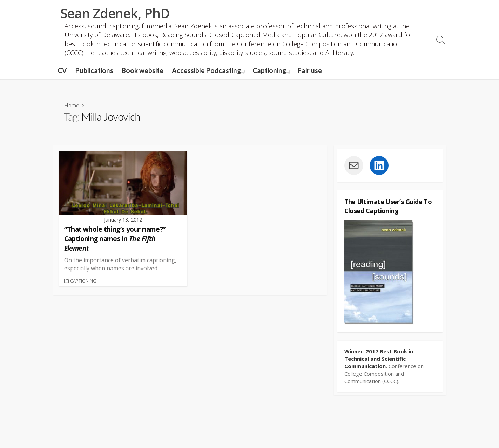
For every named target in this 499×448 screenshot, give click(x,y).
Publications (94, 70)
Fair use (308, 70)
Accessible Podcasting (206, 70)
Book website (143, 70)
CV (62, 70)
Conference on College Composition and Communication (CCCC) (384, 373)
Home (72, 105)
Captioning (269, 70)
